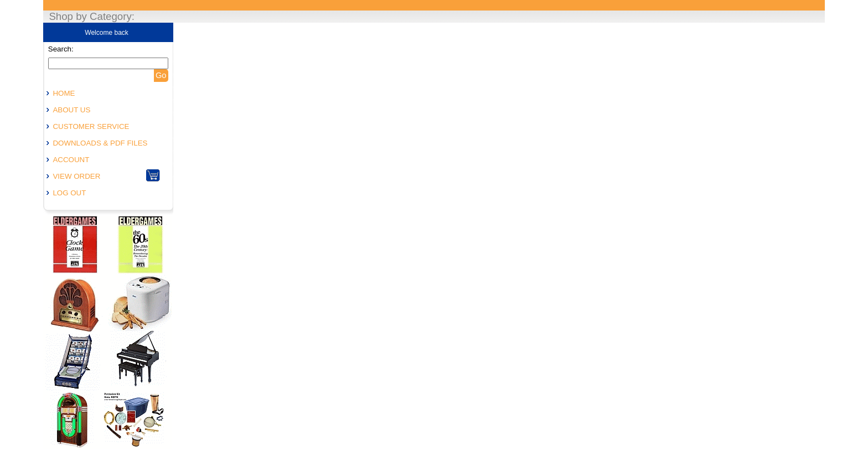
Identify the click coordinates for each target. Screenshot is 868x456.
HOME (64, 93)
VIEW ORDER (76, 176)
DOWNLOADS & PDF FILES (100, 143)
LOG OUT (69, 193)
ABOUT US (71, 110)
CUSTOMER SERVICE (91, 126)
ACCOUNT (71, 160)
